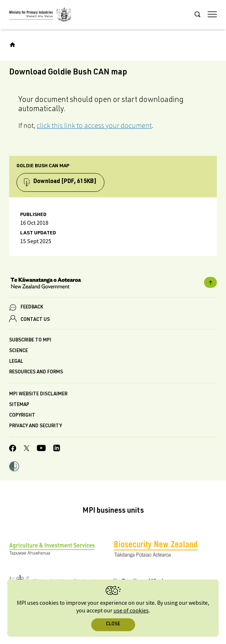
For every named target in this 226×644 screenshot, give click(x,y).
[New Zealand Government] (113, 284)
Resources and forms (36, 372)
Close (113, 624)
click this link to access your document (94, 125)
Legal (16, 362)
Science (18, 351)
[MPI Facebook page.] (13, 449)
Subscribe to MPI (30, 341)
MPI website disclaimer (38, 394)
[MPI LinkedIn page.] (57, 449)
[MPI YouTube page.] (41, 449)
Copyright (22, 416)
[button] (14, 467)
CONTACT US (35, 320)
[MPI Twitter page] (27, 449)
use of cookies (131, 611)
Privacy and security (36, 426)
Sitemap (19, 405)
